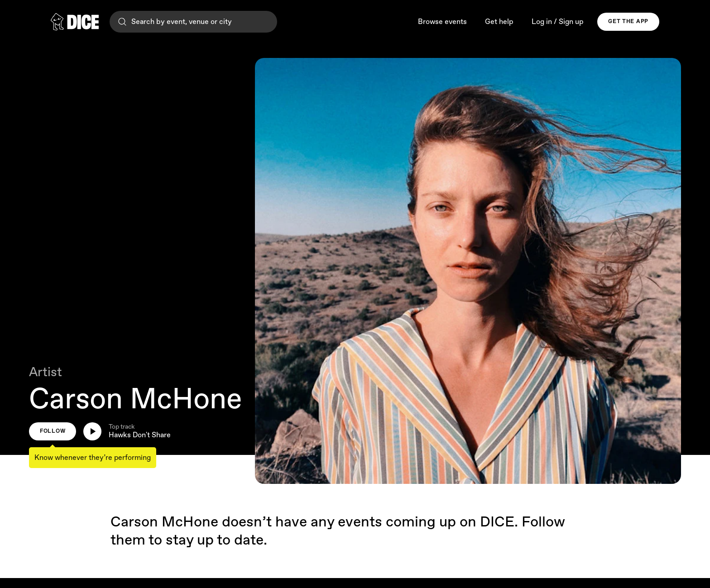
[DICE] (75, 22)
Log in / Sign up (558, 22)
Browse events (442, 22)
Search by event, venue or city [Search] (174, 22)
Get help (499, 22)
